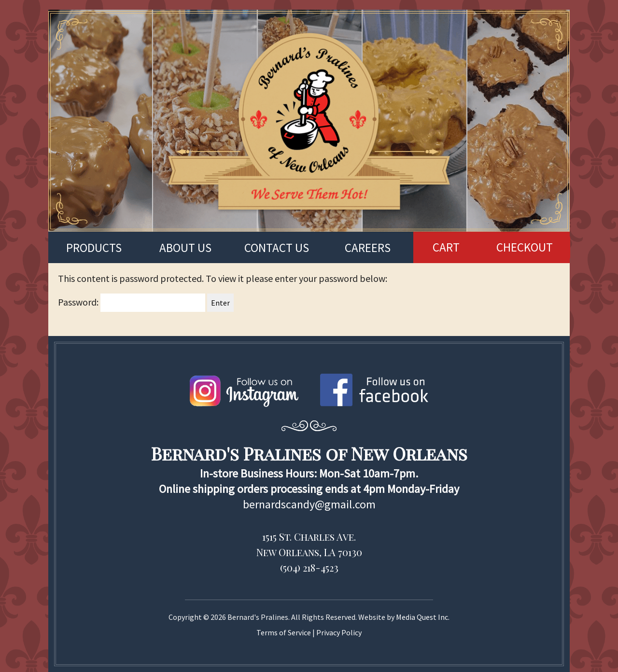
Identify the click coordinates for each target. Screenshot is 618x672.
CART (446, 247)
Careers (368, 248)
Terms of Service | (286, 632)
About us (185, 248)
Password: (132, 302)
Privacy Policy (339, 632)
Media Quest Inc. (423, 617)
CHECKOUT (525, 247)
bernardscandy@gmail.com (309, 504)
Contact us (277, 248)
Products (94, 248)
